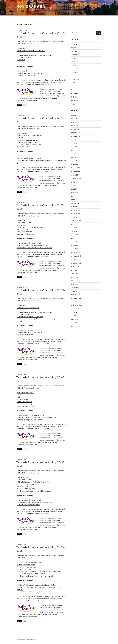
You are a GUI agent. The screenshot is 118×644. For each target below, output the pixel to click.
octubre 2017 (75, 175)
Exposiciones (75, 79)
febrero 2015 (75, 288)
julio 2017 (74, 186)
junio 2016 (74, 231)
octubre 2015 (75, 259)
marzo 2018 (75, 157)
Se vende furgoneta (24, 57)
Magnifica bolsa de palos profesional (30, 227)
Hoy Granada (31, 7)
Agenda (73, 48)
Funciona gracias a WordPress (26, 640)
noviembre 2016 (76, 214)
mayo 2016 (74, 235)
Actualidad (74, 44)
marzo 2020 (75, 126)
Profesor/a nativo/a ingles (26, 76)
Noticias (74, 83)
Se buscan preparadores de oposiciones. (31, 592)
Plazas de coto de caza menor (27, 140)
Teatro (73, 104)
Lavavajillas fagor (23, 477)
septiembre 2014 (76, 305)
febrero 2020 (75, 129)
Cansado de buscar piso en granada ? (30, 317)
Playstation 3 (21, 53)
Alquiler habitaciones (24, 232)
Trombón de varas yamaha (26, 395)
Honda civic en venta (24, 230)
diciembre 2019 (76, 133)
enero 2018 (75, 164)
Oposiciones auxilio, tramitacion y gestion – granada (35, 576)
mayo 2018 (74, 150)
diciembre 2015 (76, 253)
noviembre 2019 (76, 136)
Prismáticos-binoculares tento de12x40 (31, 51)
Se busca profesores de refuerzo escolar (31, 415)
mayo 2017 (74, 193)
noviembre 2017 (76, 172)
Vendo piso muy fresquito (26, 404)
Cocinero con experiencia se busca (29, 73)
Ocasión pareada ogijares (26, 489)
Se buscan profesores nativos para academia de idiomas (36, 417)
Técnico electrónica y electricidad (29, 158)
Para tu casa (21, 48)
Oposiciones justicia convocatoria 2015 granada (34, 491)
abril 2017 (74, 196)
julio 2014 (74, 312)
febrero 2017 (75, 203)
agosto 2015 (75, 267)
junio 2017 (74, 189)
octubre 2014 (75, 302)
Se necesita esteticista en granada (29, 243)
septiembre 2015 (76, 263)
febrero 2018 (75, 161)
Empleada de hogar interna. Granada (30, 420)
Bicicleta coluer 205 (24, 569)
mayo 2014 (74, 319)
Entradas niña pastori (24, 223)
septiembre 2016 (76, 221)
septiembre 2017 (76, 178)
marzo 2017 (75, 200)
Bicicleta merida (22, 399)
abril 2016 (74, 238)
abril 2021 (74, 119)
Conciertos (74, 51)
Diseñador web (22, 71)
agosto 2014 (75, 309)
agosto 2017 (75, 182)
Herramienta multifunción (26, 565)
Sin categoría (75, 93)
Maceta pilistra (22, 133)
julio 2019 (74, 143)
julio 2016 (74, 228)
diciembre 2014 (76, 295)
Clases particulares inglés (26, 406)
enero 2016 (75, 249)
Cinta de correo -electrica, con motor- (30, 484)
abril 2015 (74, 281)
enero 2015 (75, 291)
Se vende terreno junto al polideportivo (31, 574)
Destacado (74, 62)
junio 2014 (74, 316)
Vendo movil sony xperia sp (26, 567)
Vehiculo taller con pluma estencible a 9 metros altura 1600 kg (39, 572)
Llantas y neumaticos (24, 402)
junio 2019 (74, 147)
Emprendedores (76, 69)
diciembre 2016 (76, 210)
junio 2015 (74, 274)
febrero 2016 (75, 245)
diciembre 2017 (76, 168)
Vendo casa (21, 60)
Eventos (74, 76)
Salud (73, 90)
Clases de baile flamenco (25, 62)
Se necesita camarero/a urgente (28, 505)
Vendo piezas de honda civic (26, 142)
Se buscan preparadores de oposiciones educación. (35, 245)
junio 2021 (74, 115)
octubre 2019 (75, 140)
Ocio (72, 86)
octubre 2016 (75, 217)
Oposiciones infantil (24, 147)
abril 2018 (74, 154)
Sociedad (74, 97)
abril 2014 (74, 323)
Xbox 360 (20, 138)
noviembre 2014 (76, 298)
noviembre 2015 (76, 256)
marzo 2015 (75, 284)
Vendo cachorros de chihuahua (28, 308)
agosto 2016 (75, 224)
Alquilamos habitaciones (25, 234)
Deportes (74, 58)
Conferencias (75, 55)
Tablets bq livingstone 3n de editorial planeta (33, 482)
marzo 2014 (75, 326)
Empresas (74, 72)
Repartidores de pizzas (25, 335)
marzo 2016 (75, 242)
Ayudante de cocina (24, 156)
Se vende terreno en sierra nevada (29, 145)
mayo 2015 (74, 277)
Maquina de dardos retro (25, 393)
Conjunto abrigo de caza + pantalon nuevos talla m (34, 55)
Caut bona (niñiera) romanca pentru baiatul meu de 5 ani (36, 585)
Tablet (19, 397)
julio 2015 (74, 270)
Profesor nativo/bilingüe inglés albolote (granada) (34, 248)
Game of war (21, 225)
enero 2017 (74, 207)
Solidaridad (74, 100)
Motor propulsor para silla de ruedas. (30, 562)
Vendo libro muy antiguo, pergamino (29, 136)
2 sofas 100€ (21, 220)
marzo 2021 (75, 122)
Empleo (73, 65)
